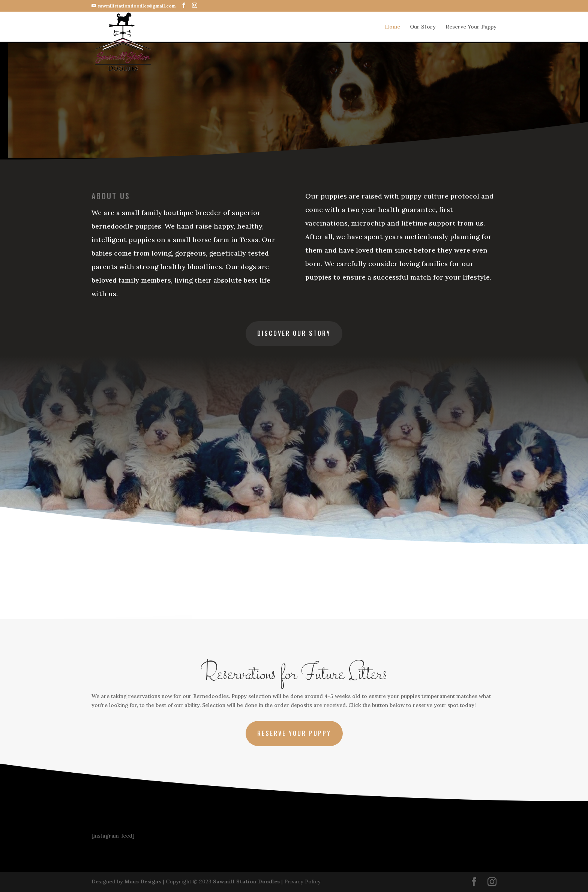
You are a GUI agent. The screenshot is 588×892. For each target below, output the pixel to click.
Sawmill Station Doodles (246, 881)
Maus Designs (143, 881)
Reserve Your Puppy (471, 27)
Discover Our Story (294, 333)
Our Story (423, 27)
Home (392, 27)
